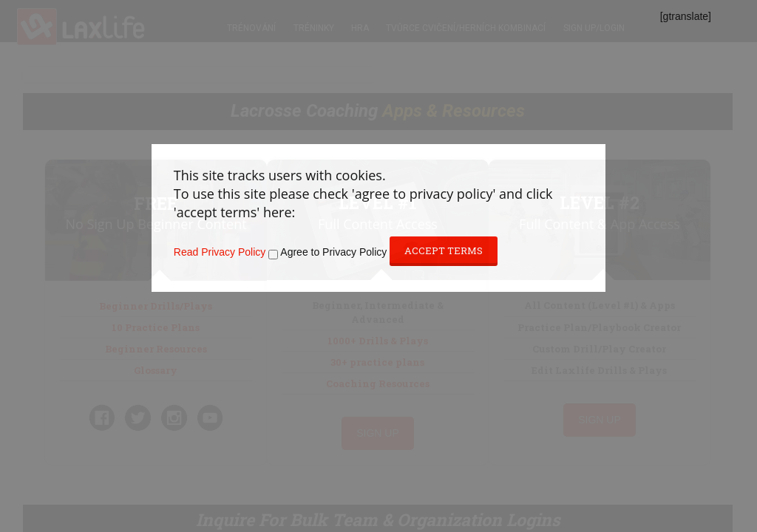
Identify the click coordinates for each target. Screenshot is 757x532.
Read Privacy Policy (220, 253)
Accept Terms (444, 250)
